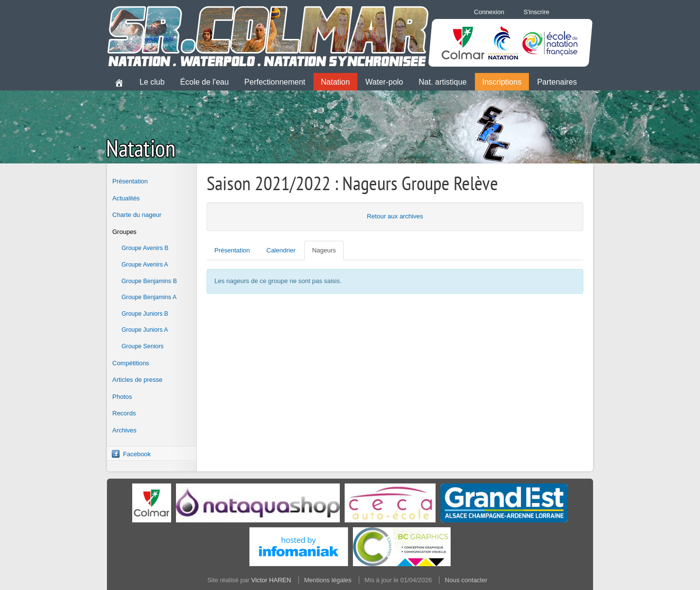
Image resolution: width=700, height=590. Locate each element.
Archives (124, 430)
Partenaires (557, 82)
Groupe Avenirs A (145, 265)
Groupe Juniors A (145, 330)
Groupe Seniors (142, 346)
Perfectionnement (275, 82)
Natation (335, 82)
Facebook (137, 454)
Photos (122, 397)
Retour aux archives (395, 216)
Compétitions (131, 363)
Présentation (130, 181)
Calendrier (281, 250)
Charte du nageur (137, 215)
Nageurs (324, 250)
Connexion (489, 12)
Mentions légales (328, 580)
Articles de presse (137, 380)
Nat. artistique (443, 82)
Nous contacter (466, 580)
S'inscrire (536, 12)
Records (124, 413)
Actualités (126, 198)
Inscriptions (502, 82)
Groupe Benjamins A (149, 297)
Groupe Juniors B (145, 314)
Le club (152, 82)
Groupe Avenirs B (145, 248)
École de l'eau (205, 82)
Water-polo (385, 82)
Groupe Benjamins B (149, 281)
